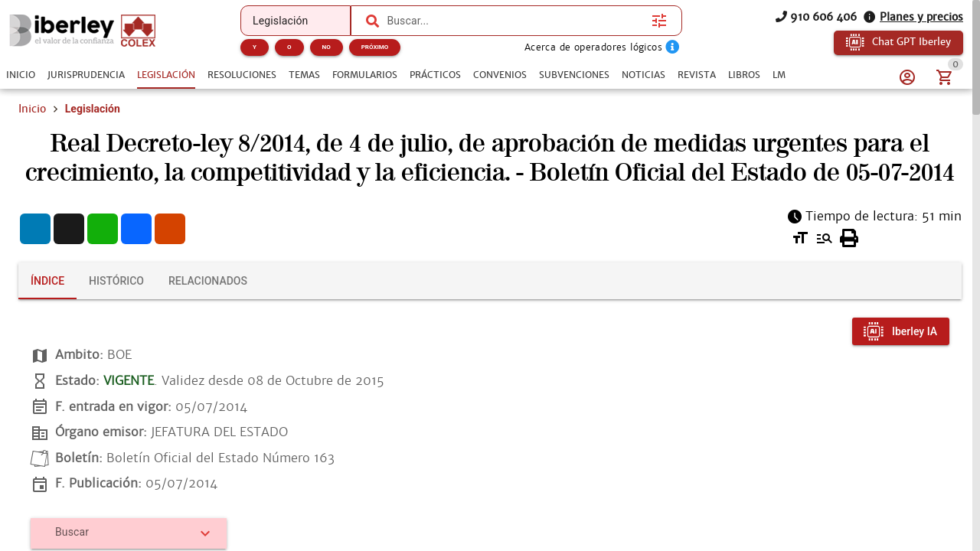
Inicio (32, 109)
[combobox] (515, 21)
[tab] (21, 75)
